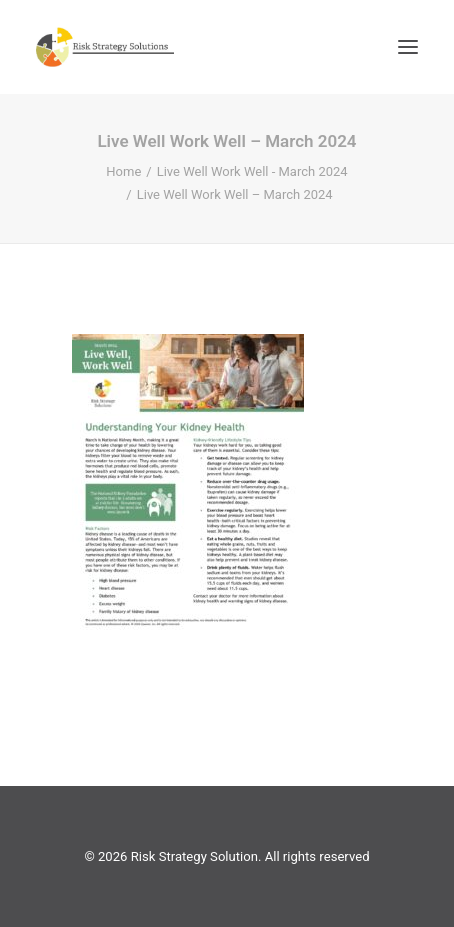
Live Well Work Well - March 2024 (252, 171)
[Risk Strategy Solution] (105, 47)
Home (123, 171)
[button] (408, 47)
